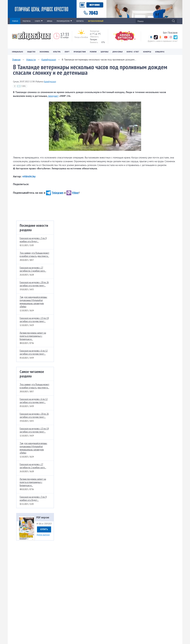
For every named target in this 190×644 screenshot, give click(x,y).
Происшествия (80, 52)
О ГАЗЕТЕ (39, 21)
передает (53, 96)
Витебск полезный (96, 21)
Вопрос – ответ (133, 52)
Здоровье (105, 52)
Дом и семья (118, 52)
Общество (31, 52)
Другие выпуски (43, 535)
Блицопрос (160, 52)
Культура (57, 52)
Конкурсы (147, 52)
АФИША (50, 21)
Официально (17, 52)
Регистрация (173, 32)
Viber (73, 193)
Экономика (44, 52)
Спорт (67, 52)
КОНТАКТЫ (80, 21)
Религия (93, 52)
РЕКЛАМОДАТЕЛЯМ (64, 21)
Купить (44, 529)
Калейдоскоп (49, 59)
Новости (31, 59)
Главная (16, 59)
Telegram (55, 193)
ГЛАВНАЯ (15, 21)
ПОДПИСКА (27, 21)
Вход (165, 32)
